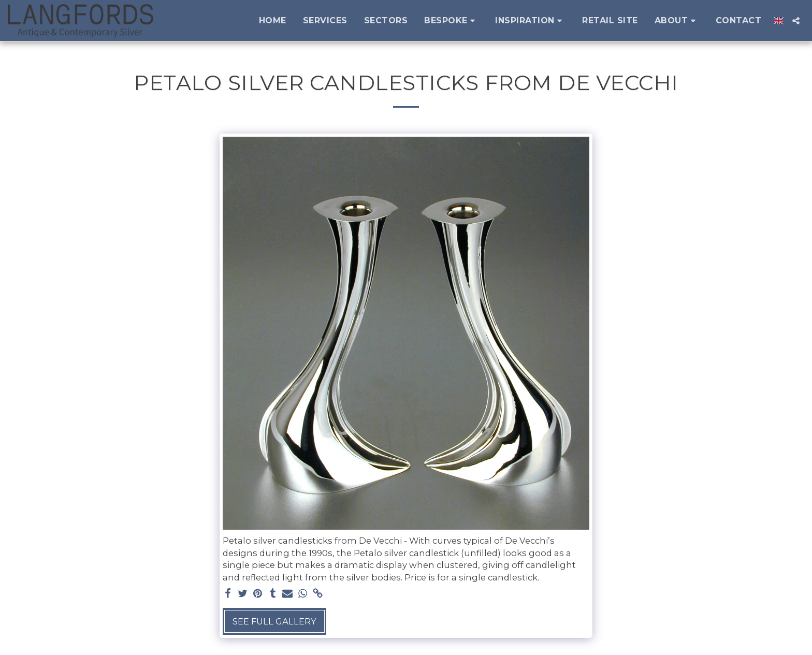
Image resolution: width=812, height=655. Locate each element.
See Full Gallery (274, 621)
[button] (451, 21)
